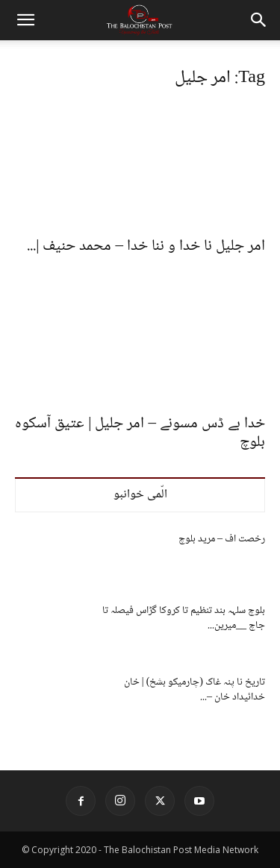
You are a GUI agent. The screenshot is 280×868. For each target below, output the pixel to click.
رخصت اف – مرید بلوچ (222, 539)
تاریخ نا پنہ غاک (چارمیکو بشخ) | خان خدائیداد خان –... (195, 690)
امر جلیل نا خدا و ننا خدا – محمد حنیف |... (146, 246)
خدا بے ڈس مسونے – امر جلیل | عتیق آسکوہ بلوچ (140, 433)
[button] (25, 20)
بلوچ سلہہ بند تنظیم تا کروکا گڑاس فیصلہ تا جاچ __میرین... (184, 618)
